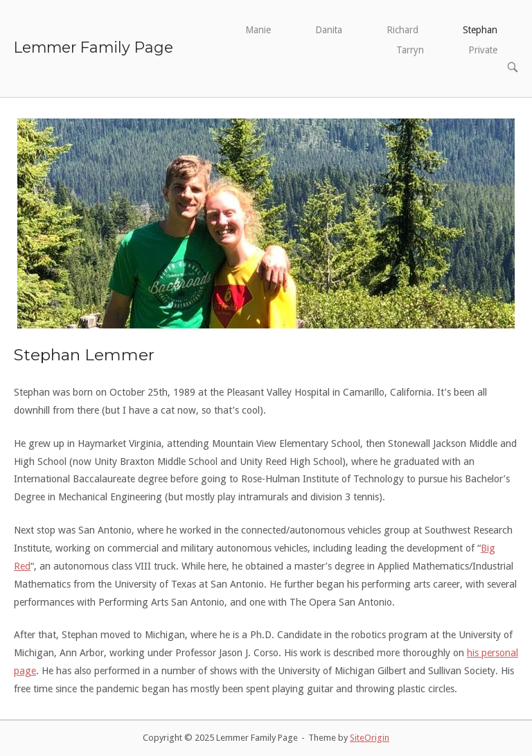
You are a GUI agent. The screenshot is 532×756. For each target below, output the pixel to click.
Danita (329, 30)
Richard (402, 30)
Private (483, 50)
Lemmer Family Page (94, 47)
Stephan (480, 30)
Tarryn (410, 50)
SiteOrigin (370, 738)
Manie (258, 30)
